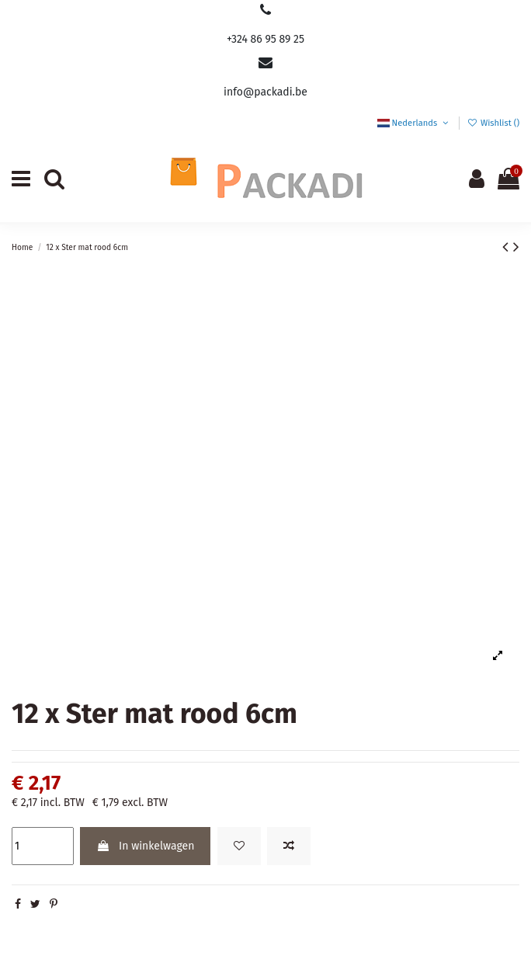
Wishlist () (493, 123)
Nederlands (414, 123)
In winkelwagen (145, 846)
